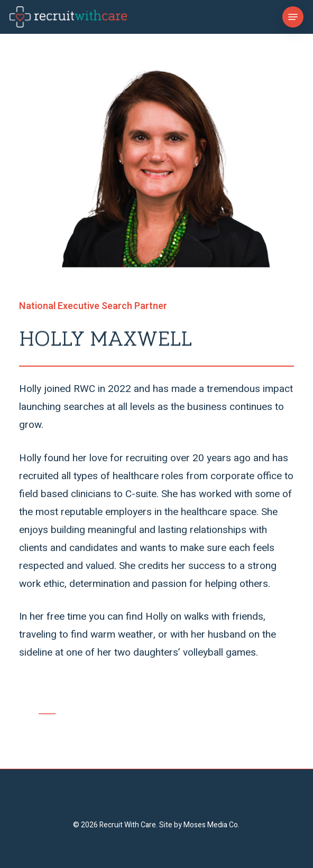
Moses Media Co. (211, 825)
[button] (293, 17)
